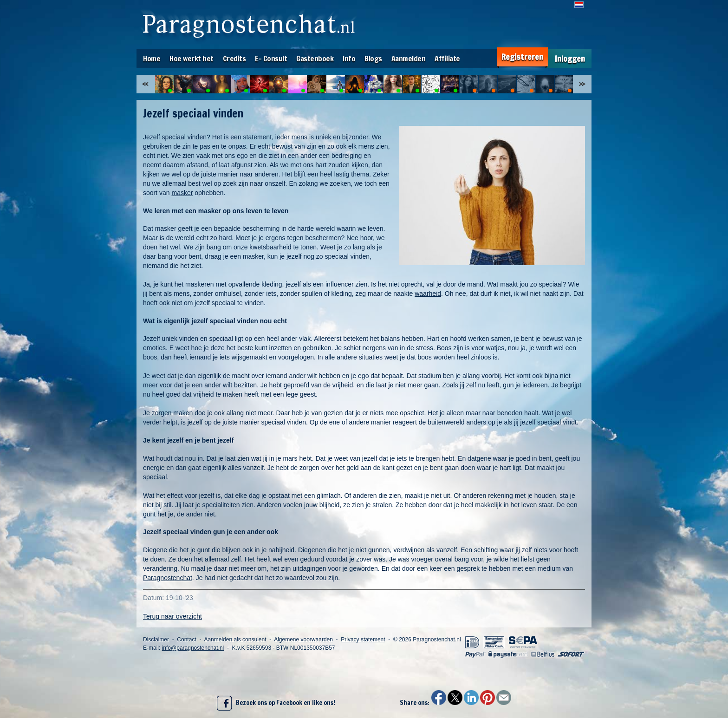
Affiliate (447, 59)
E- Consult (271, 59)
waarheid (428, 294)
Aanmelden (409, 59)
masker (182, 193)
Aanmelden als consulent (235, 640)
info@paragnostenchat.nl (193, 648)
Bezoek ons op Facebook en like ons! (276, 703)
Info (349, 59)
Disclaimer (156, 640)
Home (152, 59)
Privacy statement (363, 640)
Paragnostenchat (168, 578)
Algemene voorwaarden (303, 640)
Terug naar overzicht (172, 616)
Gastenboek (315, 59)
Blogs (373, 59)
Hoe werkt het (192, 59)
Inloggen (570, 59)
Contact (186, 640)
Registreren (522, 57)
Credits (234, 59)
